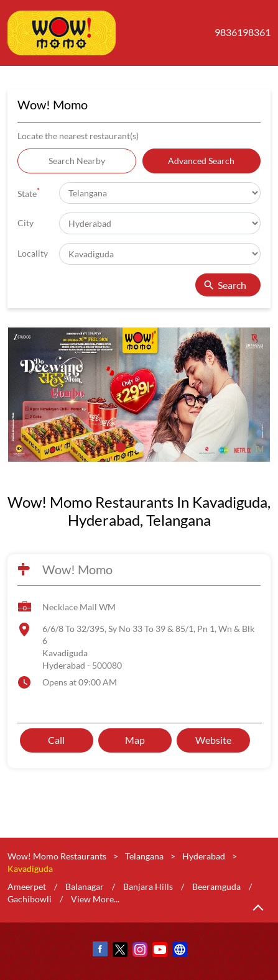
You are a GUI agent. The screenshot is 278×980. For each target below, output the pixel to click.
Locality (33, 253)
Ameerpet (27, 886)
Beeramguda (216, 886)
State (29, 192)
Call (56, 740)
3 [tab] (158, 447)
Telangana (144, 856)
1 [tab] (121, 447)
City (25, 223)
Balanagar (85, 886)
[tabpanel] (139, 395)
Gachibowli (30, 899)
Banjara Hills (148, 886)
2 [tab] (139, 447)
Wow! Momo (77, 569)
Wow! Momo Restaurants (58, 856)
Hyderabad (204, 856)
